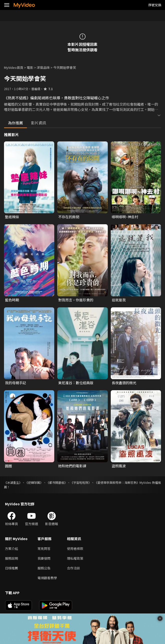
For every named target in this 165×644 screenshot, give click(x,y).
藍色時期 (12, 300)
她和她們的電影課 (72, 466)
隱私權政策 (75, 558)
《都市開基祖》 (57, 482)
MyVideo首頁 (14, 67)
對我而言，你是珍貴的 (76, 300)
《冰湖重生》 (13, 482)
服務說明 (11, 558)
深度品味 (43, 67)
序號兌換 (155, 5)
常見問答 (44, 549)
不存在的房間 (69, 217)
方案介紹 (11, 549)
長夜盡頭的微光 (124, 383)
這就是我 (119, 300)
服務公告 (44, 568)
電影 (30, 67)
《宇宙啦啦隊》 (81, 482)
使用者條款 (75, 549)
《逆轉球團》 (34, 482)
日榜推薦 (11, 568)
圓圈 (8, 466)
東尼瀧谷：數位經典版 (76, 383)
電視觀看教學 (47, 578)
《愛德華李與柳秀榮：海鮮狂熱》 (117, 482)
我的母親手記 (15, 383)
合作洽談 (73, 568)
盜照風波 (119, 466)
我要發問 (44, 558)
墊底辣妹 (12, 217)
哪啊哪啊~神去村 (125, 217)
